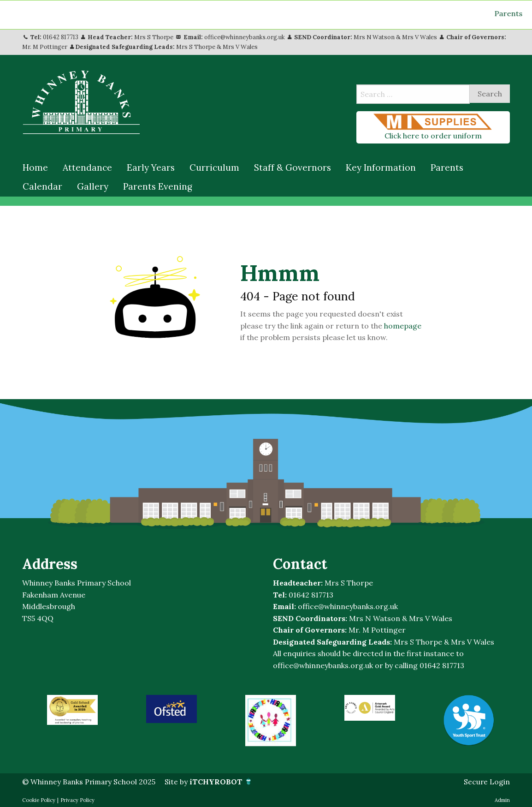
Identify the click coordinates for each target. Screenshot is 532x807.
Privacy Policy (77, 799)
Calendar (42, 186)
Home (35, 167)
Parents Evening (158, 186)
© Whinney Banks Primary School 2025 (90, 781)
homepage (403, 325)
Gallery (93, 186)
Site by (211, 781)
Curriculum (214, 167)
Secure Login (487, 781)
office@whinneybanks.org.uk (245, 37)
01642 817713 (61, 37)
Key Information (381, 167)
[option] (72, 709)
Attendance (87, 167)
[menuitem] (35, 167)
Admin (502, 799)
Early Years (151, 167)
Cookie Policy (39, 799)
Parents (447, 167)
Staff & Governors (293, 167)
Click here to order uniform (433, 126)
